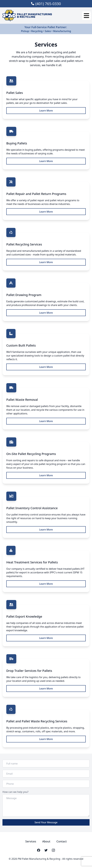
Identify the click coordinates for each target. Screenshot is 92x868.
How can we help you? (15, 792)
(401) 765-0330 (48, 4)
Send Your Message (46, 822)
